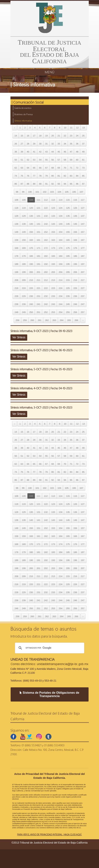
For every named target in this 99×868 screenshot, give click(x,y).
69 (59, 168)
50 (16, 160)
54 (40, 160)
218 (16, 288)
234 (60, 296)
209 (24, 280)
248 (16, 312)
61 (83, 160)
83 (71, 176)
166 (75, 240)
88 (28, 184)
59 (71, 160)
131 (38, 216)
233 (53, 296)
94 (65, 184)
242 (46, 304)
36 (77, 144)
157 (82, 232)
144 (60, 224)
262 (47, 320)
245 (68, 304)
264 (62, 320)
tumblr (48, 737)
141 (38, 224)
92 (53, 184)
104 (59, 192)
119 (24, 208)
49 (83, 152)
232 (46, 296)
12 (77, 128)
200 (31, 272)
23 (71, 136)
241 (38, 304)
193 (53, 264)
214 (60, 280)
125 (68, 208)
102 (45, 192)
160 (31, 240)
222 (46, 288)
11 (71, 128)
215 (68, 280)
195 (68, 264)
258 (17, 320)
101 (37, 192)
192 (46, 264)
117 (82, 200)
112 (46, 200)
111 (38, 200)
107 (81, 192)
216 (75, 280)
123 (53, 208)
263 (54, 320)
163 (53, 240)
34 (65, 144)
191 (38, 264)
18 (40, 136)
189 (24, 264)
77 (34, 176)
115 (68, 200)
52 (28, 160)
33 (59, 144)
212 (46, 280)
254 (60, 312)
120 (31, 208)
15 (22, 136)
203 (53, 272)
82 (65, 176)
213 (53, 280)
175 (68, 248)
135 (68, 216)
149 (24, 232)
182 (46, 256)
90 (40, 184)
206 (75, 272)
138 (16, 224)
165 (68, 240)
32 (53, 144)
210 (31, 280)
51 (22, 160)
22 (65, 136)
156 (75, 232)
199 (24, 272)
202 (46, 272)
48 (77, 152)
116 (75, 200)
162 (46, 240)
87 (22, 184)
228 (16, 296)
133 (53, 216)
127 (82, 208)
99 (23, 192)
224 (60, 288)
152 (46, 232)
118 (16, 208)
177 (82, 248)
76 (28, 176)
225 (68, 288)
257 (82, 312)
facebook (13, 737)
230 (31, 296)
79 (47, 176)
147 (82, 224)
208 (16, 280)
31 (47, 144)
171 (38, 248)
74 (16, 176)
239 (24, 304)
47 (71, 152)
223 (53, 288)
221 (38, 288)
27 (22, 144)
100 (30, 192)
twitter (29, 737)
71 (71, 168)
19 (47, 136)
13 (84, 128)
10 (65, 128)
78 (40, 176)
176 (75, 248)
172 (46, 248)
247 (82, 304)
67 (47, 168)
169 (24, 248)
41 (34, 152)
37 (83, 144)
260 (32, 320)
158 (16, 240)
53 (34, 160)
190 (31, 264)
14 (16, 136)
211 (38, 280)
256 (75, 312)
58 (65, 160)
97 (83, 184)
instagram (39, 737)
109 (24, 200)
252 (46, 312)
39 (22, 152)
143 (53, 224)
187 (82, 256)
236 (75, 296)
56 (53, 160)
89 (34, 184)
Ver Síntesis (19, 337)
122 (46, 208)
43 (47, 152)
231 (38, 296)
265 (69, 320)
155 (68, 232)
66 (40, 168)
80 (53, 176)
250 (31, 312)
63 (22, 168)
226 (75, 288)
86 (16, 184)
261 (39, 320)
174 (60, 248)
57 (59, 160)
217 (82, 280)
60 (77, 160)
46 (65, 152)
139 (24, 224)
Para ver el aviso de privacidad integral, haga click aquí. (49, 834)
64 (28, 168)
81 (59, 176)
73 (83, 168)
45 (59, 152)
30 (40, 144)
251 (38, 312)
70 (65, 168)
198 (16, 272)
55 (47, 160)
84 (77, 176)
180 (31, 256)
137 (82, 216)
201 (38, 272)
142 (46, 224)
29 (34, 144)
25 (83, 136)
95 (71, 184)
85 (83, 176)
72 (77, 168)
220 (31, 288)
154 (60, 232)
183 (53, 256)
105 (67, 192)
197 (82, 264)
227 (82, 288)
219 (24, 288)
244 (60, 304)
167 (82, 240)
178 (16, 256)
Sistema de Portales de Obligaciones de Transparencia (49, 694)
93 (59, 184)
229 (24, 296)
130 (31, 216)
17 (34, 136)
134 (60, 216)
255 (68, 312)
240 (31, 304)
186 (75, 256)
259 (25, 320)
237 (82, 296)
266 (76, 320)
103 (52, 192)
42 (40, 152)
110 (31, 200)
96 (77, 184)
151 (38, 232)
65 (34, 168)
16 (28, 136)
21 (59, 136)
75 (22, 176)
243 (53, 304)
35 (71, 144)
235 (68, 296)
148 (16, 232)
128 (16, 216)
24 (77, 136)
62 (16, 168)
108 (16, 200)
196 (75, 264)
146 (75, 224)
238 (16, 304)
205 (68, 272)
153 (53, 232)
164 (60, 240)
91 (47, 184)
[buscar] (49, 648)
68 (53, 168)
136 (75, 216)
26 (16, 144)
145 (68, 224)
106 (74, 192)
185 (68, 256)
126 (75, 208)
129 (24, 216)
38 (16, 152)
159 (24, 240)
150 (31, 232)
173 (53, 248)
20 (53, 136)
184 (60, 256)
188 (16, 264)
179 (24, 256)
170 (31, 248)
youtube (23, 737)
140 (31, 224)
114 (60, 200)
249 (24, 312)
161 (38, 240)
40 (28, 152)
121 (38, 208)
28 (28, 144)
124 (60, 208)
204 (60, 272)
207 (82, 272)
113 (53, 200)
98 (17, 192)
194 (60, 264)
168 (16, 248)
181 (38, 256)
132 (46, 216)
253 (53, 312)
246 (75, 304)
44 (53, 152)
